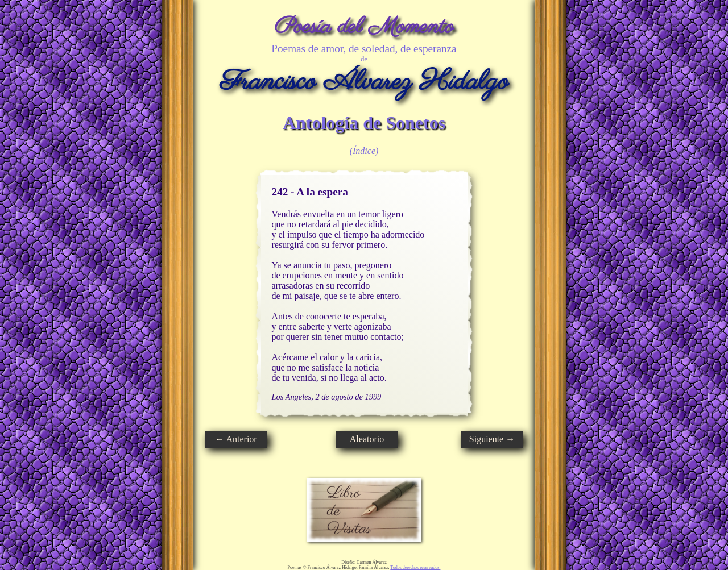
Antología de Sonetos (364, 123)
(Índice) (364, 151)
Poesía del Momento (364, 27)
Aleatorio (367, 439)
